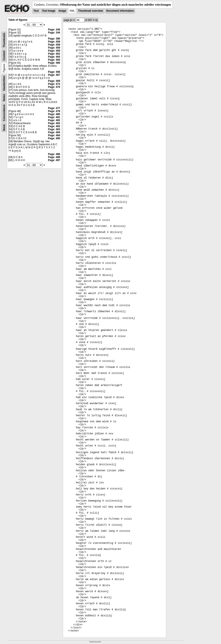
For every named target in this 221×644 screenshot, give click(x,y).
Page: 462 (54, 54)
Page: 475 (54, 87)
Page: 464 (54, 57)
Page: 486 (54, 154)
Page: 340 (54, 30)
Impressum (95, 642)
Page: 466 (54, 63)
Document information (120, 11)
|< (71, 20)
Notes (4, 97)
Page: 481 (54, 117)
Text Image (49, 11)
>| (96, 20)
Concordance (4, 113)
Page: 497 (54, 160)
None (4, 128)
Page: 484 (54, 132)
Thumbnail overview (91, 11)
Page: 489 (54, 157)
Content (4, 56)
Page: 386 (54, 39)
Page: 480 (54, 114)
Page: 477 (54, 108)
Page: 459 (54, 48)
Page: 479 (54, 111)
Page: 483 (54, 123)
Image (62, 11)
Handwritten (4, 83)
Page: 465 (54, 60)
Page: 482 (54, 120)
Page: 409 (54, 42)
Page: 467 (54, 75)
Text (36, 11)
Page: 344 (54, 33)
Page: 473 (54, 84)
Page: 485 (54, 138)
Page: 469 (54, 81)
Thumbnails (4, 40)
